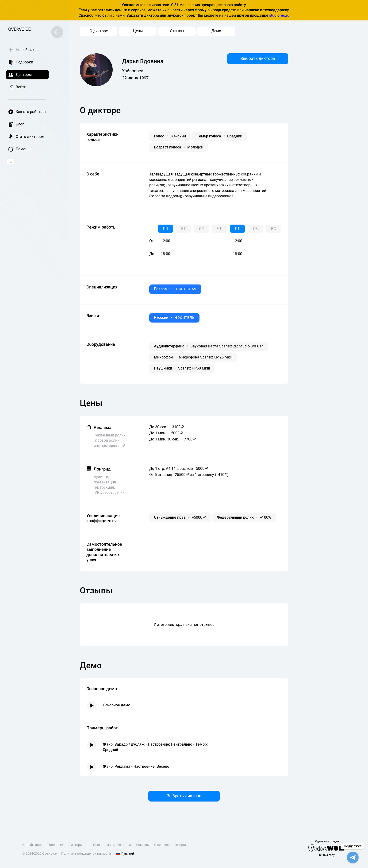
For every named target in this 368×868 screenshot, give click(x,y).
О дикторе (99, 31)
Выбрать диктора (258, 58)
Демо (216, 31)
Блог (97, 846)
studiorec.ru (279, 15)
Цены (138, 31)
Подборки (55, 846)
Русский (125, 854)
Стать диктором (118, 846)
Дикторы (75, 846)
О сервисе (162, 846)
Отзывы (177, 31)
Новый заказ (32, 846)
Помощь (142, 846)
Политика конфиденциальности (86, 854)
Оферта (180, 846)
